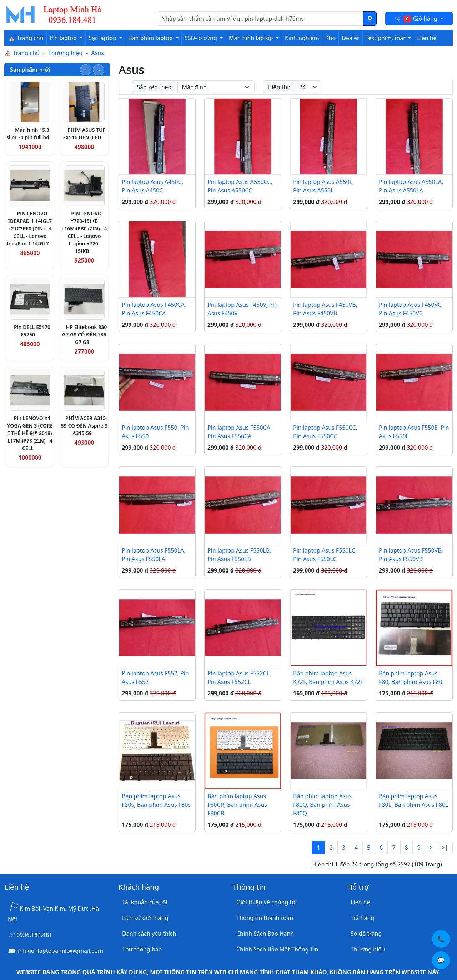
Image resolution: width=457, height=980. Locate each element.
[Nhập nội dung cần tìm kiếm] (260, 19)
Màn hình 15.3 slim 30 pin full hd (28, 134)
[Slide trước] (86, 70)
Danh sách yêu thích (149, 934)
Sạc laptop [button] (103, 38)
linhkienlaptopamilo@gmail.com (60, 951)
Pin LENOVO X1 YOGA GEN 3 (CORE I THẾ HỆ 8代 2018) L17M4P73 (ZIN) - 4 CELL (30, 433)
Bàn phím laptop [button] (151, 38)
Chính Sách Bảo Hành (265, 934)
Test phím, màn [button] (386, 38)
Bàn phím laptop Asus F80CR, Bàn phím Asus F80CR (237, 805)
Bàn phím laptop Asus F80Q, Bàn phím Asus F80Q (322, 805)
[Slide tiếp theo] (99, 70)
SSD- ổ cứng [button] (202, 38)
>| (445, 847)
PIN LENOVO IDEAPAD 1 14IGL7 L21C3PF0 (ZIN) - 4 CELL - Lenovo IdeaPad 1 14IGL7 (29, 228)
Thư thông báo (142, 949)
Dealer (350, 38)
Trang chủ (26, 53)
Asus (97, 53)
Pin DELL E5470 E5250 (32, 331)
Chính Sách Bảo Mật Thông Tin (277, 949)
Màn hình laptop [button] (252, 38)
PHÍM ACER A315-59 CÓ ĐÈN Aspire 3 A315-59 (84, 426)
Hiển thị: (279, 87)
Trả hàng (362, 918)
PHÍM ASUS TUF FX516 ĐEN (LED (84, 134)
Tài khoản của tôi (145, 902)
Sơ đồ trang (366, 934)
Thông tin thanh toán (265, 918)
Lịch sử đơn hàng (145, 918)
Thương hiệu (65, 53)
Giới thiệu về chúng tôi (267, 902)
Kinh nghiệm (302, 38)
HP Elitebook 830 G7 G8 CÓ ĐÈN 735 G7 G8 (84, 334)
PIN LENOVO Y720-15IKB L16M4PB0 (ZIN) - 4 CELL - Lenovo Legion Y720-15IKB (84, 232)
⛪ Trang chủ (26, 38)
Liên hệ (427, 38)
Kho (330, 38)
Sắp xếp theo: (155, 87)
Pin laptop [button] (64, 38)
